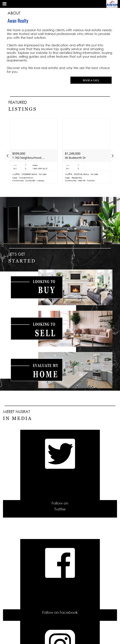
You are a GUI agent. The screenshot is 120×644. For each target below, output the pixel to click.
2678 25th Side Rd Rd (26, 158)
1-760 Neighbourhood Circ (81, 158)
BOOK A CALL (91, 80)
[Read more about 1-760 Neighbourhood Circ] (86, 151)
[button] (7, 156)
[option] (34, 151)
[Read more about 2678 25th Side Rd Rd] (34, 151)
